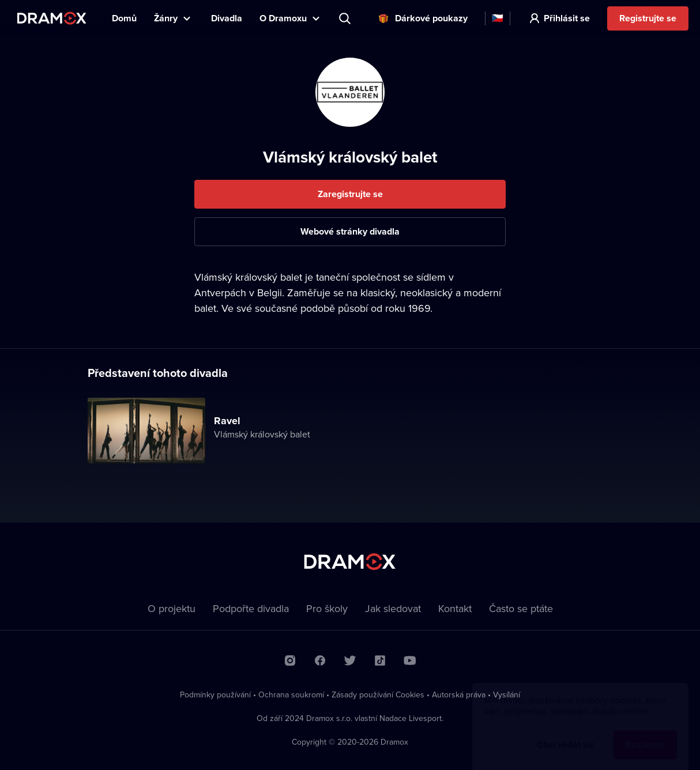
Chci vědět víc (566, 733)
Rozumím (645, 733)
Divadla (227, 18)
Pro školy (327, 608)
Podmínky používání (215, 694)
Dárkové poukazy (431, 18)
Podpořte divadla (251, 608)
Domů (124, 18)
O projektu (172, 608)
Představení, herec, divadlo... (346, 18)
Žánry (166, 18)
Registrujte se (648, 18)
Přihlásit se (567, 18)
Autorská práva (459, 694)
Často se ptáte (521, 608)
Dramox (52, 18)
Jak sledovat (393, 608)
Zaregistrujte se (350, 194)
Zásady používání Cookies (378, 694)
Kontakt (455, 608)
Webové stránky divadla (350, 231)
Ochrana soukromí (291, 694)
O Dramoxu (283, 18)
